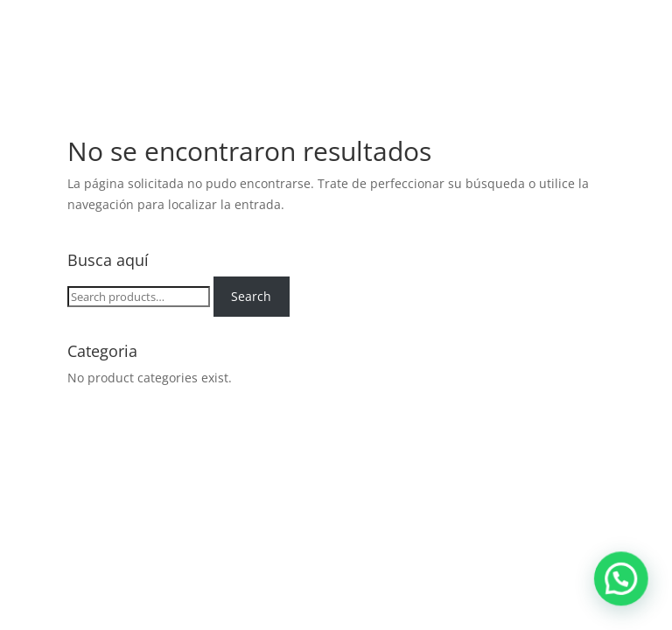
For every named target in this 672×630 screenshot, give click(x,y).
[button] (628, 598)
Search (251, 296)
